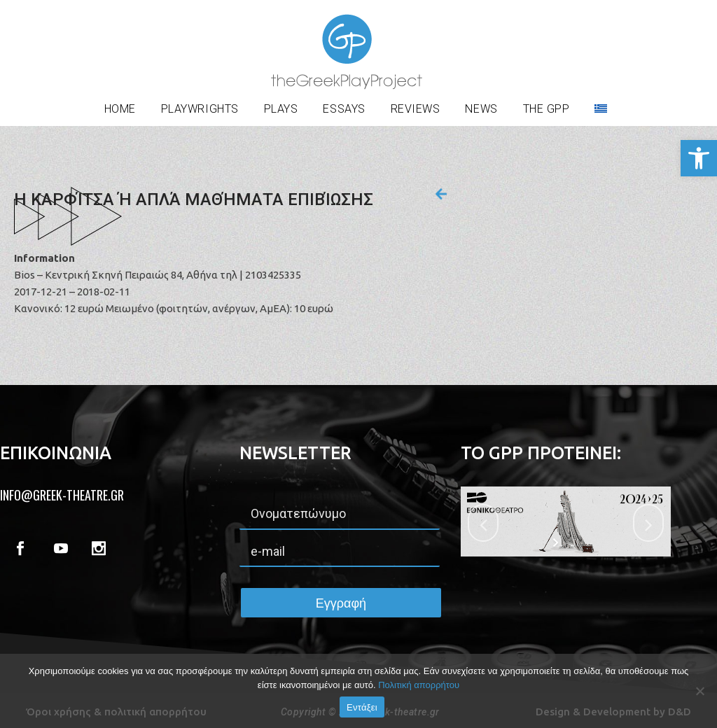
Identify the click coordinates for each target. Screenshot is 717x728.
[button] (699, 158)
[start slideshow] (557, 542)
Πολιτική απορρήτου (419, 685)
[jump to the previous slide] (483, 523)
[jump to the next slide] (648, 523)
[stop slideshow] (575, 542)
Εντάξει (362, 707)
